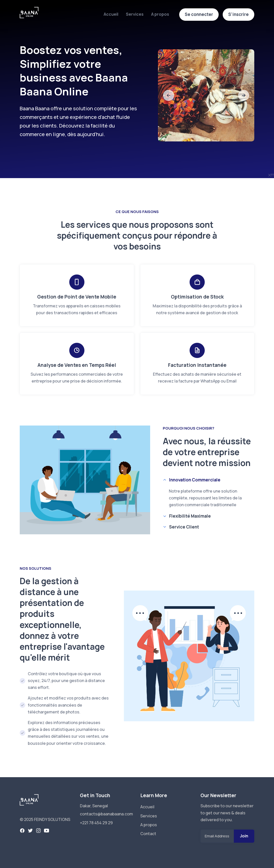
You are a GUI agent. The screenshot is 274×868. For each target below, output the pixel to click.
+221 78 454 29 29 (96, 823)
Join (244, 836)
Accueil (111, 14)
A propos (160, 14)
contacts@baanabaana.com (106, 814)
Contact (148, 834)
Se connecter (199, 14)
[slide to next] (244, 95)
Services (135, 14)
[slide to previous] (169, 95)
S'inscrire (238, 14)
